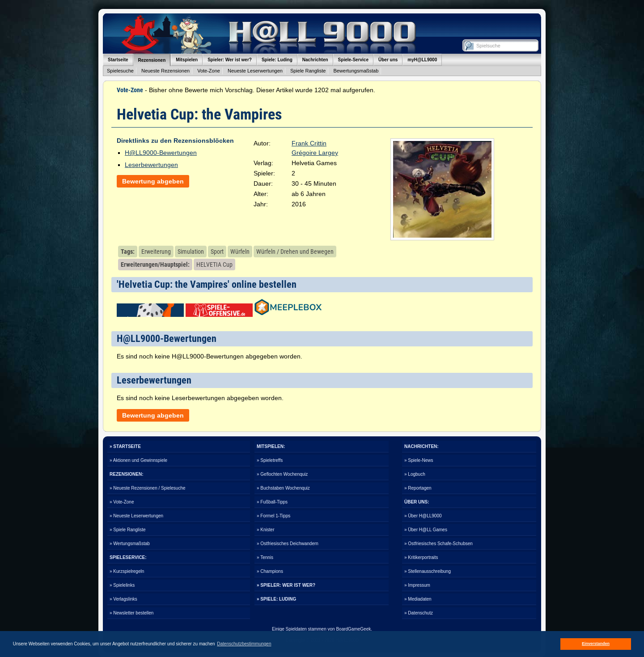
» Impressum (417, 585)
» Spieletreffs (270, 460)
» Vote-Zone (122, 502)
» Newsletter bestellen (131, 613)
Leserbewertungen (151, 165)
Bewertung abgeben (153, 181)
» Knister (265, 530)
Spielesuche (120, 71)
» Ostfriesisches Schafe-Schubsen (439, 544)
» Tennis (265, 557)
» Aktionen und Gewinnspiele (138, 460)
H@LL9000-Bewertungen (161, 153)
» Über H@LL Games (426, 530)
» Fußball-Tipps (272, 502)
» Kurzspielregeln (127, 571)
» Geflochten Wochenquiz (282, 474)
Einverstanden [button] (596, 644)
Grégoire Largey (315, 153)
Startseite (118, 60)
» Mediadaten (418, 599)
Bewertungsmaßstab (356, 71)
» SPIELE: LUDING (276, 599)
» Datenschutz (419, 613)
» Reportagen (418, 488)
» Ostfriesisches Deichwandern (288, 544)
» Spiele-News (419, 460)
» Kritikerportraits (421, 557)
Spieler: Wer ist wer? (230, 60)
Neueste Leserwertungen (255, 71)
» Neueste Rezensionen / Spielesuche (148, 488)
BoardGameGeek (353, 629)
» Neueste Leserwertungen (136, 516)
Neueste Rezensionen (165, 71)
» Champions (270, 571)
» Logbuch (415, 474)
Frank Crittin (309, 143)
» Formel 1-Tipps (273, 516)
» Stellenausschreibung (428, 571)
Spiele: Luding (277, 60)
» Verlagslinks (123, 599)
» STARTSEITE (125, 446)
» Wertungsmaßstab (130, 544)
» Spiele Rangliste (128, 530)
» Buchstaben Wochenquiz (283, 488)
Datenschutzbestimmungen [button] (244, 644)
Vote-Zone (209, 71)
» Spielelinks (122, 585)
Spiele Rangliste (308, 71)
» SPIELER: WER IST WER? (286, 585)
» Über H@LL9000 (423, 516)
